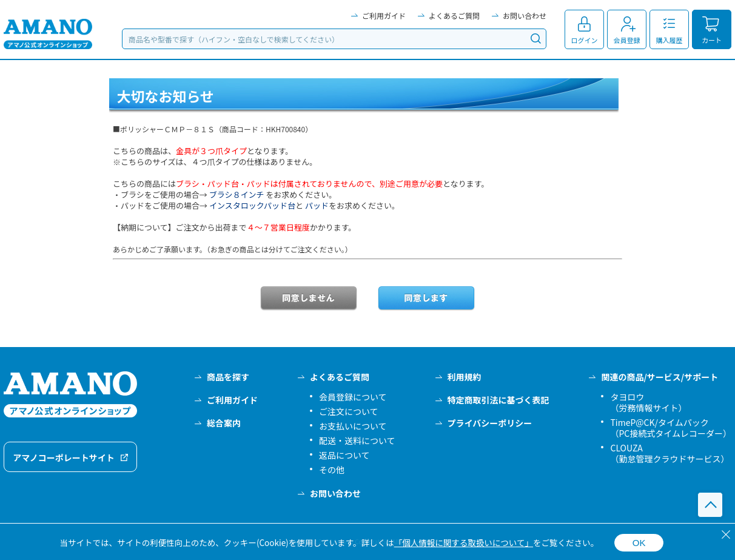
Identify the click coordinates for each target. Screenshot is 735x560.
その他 (332, 470)
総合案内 (224, 423)
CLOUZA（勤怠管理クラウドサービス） (670, 453)
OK (639, 543)
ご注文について (349, 411)
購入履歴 (670, 40)
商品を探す (228, 377)
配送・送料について (357, 440)
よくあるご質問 (454, 15)
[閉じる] (726, 535)
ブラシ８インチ (237, 194)
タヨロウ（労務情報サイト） (648, 402)
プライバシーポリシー (490, 423)
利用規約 (465, 377)
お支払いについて (353, 426)
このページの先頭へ (710, 505)
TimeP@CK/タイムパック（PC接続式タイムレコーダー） (671, 428)
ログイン (585, 40)
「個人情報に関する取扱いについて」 (464, 542)
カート (712, 40)
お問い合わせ (525, 15)
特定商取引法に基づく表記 (498, 400)
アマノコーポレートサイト (64, 457)
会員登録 (627, 40)
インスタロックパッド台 (252, 205)
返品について (344, 455)
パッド (317, 205)
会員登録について (353, 397)
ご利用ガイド (384, 15)
